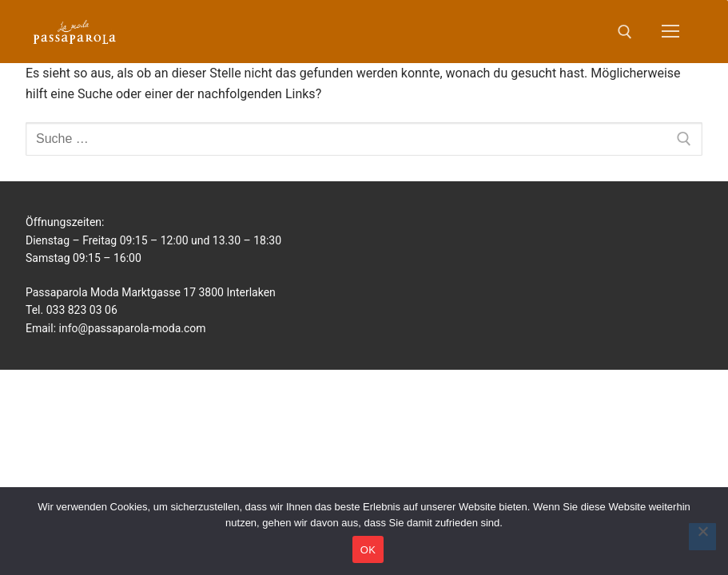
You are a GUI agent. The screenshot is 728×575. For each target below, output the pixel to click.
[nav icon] (670, 32)
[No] (702, 537)
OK (368, 550)
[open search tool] (625, 32)
